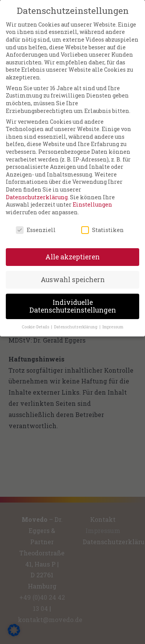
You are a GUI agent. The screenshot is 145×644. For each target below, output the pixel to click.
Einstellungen (92, 199)
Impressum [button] (113, 321)
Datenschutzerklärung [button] (76, 321)
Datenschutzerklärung (37, 191)
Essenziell (36, 224)
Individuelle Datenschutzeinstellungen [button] (73, 301)
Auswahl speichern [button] (73, 274)
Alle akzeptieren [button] (72, 251)
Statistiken (102, 224)
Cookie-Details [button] (36, 321)
